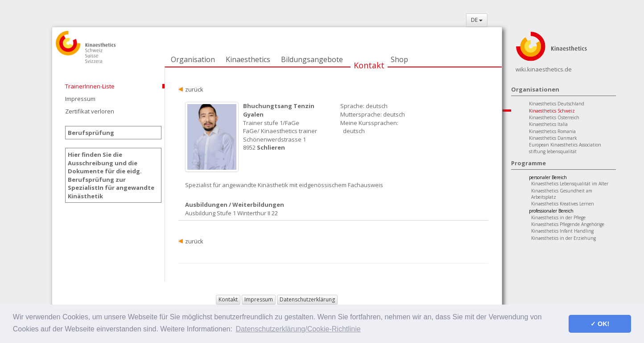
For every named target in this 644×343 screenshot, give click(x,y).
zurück (194, 89)
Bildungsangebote (312, 59)
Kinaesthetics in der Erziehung (563, 238)
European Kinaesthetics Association (565, 145)
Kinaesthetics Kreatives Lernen (563, 204)
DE (477, 20)
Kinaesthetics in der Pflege (558, 218)
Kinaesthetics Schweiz (552, 111)
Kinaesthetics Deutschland (557, 104)
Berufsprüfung (91, 133)
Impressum (80, 99)
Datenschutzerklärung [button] (307, 299)
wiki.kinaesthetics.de (544, 69)
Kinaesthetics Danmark (553, 138)
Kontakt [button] (228, 299)
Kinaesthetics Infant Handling (562, 231)
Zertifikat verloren (90, 111)
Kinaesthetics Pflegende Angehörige (568, 224)
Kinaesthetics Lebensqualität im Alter (570, 184)
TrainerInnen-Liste (90, 86)
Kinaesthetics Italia (548, 124)
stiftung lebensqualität (553, 151)
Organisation (193, 59)
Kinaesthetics (248, 59)
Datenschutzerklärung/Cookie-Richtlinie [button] (298, 329)
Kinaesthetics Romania (552, 131)
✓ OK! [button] (600, 324)
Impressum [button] (259, 299)
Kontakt (369, 65)
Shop (399, 59)
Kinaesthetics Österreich (554, 117)
